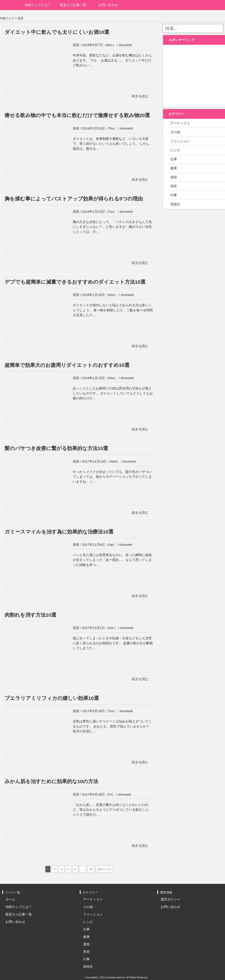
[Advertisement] (195, 74)
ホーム (10, 5)
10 (91, 869)
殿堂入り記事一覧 (73, 5)
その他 (88, 907)
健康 (86, 937)
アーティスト (93, 899)
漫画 (86, 944)
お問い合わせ (108, 5)
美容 (20, 18)
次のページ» (104, 869)
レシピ (88, 922)
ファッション (93, 914)
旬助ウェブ (7, 18)
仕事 (86, 929)
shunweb (125, 45)
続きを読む (140, 96)
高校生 (88, 966)
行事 (86, 959)
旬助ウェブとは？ (38, 5)
